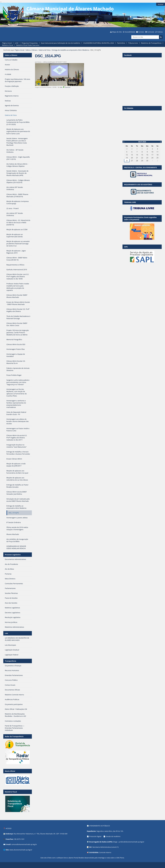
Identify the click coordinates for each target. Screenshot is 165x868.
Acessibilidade (130, 32)
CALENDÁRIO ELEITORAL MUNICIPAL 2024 (99, 43)
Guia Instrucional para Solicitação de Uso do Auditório (60, 43)
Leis (6, 633)
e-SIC (17, 43)
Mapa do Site (117, 32)
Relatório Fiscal (8, 45)
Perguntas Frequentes (30, 43)
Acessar (161, 4)
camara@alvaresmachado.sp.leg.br (24, 844)
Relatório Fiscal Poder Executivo (28, 45)
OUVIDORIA (94, 852)
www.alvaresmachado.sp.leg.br (21, 850)
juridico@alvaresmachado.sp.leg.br (131, 842)
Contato (141, 32)
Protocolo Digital (95, 836)
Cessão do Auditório (113, 836)
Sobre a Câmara (31, 50)
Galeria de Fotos (45, 50)
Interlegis (101, 858)
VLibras (160, 32)
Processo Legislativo (13, 555)
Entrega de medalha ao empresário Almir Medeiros (71, 50)
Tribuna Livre (133, 43)
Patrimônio (121, 43)
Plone (122, 858)
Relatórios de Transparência (151, 43)
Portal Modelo (79, 858)
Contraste (151, 32)
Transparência (11, 661)
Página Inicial (7, 43)
